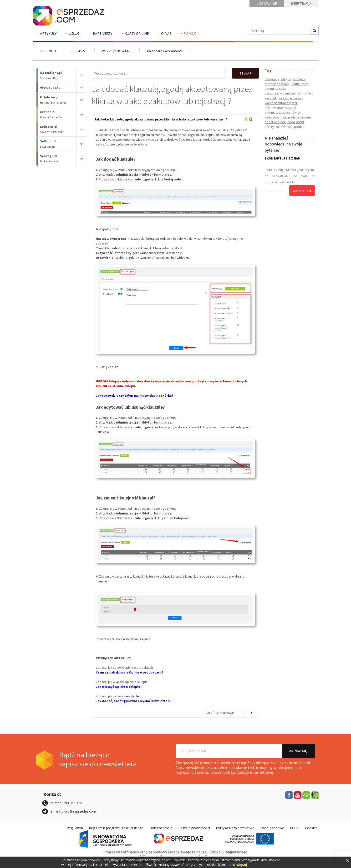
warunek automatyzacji (281, 103)
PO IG (295, 828)
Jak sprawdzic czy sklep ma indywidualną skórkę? (135, 395)
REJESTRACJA (301, 3)
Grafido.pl (58, 115)
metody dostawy (277, 84)
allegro (286, 79)
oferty (269, 127)
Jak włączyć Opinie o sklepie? (119, 687)
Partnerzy (103, 33)
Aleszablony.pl (58, 75)
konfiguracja (300, 84)
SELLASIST (79, 51)
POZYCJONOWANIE (117, 51)
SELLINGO (48, 51)
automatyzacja (275, 89)
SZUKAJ (245, 73)
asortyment (273, 117)
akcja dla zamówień (297, 117)
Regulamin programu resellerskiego (116, 828)
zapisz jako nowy (291, 98)
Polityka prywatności (194, 828)
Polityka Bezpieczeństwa (235, 828)
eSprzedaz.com (52, 87)
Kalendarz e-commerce (165, 51)
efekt (309, 93)
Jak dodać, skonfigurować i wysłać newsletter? (133, 701)
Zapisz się (298, 751)
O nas (166, 33)
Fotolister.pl (58, 100)
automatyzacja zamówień (283, 112)
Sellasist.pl (58, 129)
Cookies (311, 828)
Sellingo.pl (58, 144)
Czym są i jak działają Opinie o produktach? (130, 672)
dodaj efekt (296, 122)
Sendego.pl (58, 159)
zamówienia (284, 127)
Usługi (75, 33)
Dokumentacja (161, 828)
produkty (299, 79)
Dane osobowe (272, 828)
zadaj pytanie (302, 191)
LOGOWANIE (267, 3)
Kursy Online (137, 33)
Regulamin (75, 828)
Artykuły (48, 33)
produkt (300, 127)
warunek (271, 98)
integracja (272, 79)
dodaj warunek (275, 122)
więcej (242, 865)
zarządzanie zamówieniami (284, 93)
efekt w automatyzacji (281, 108)
